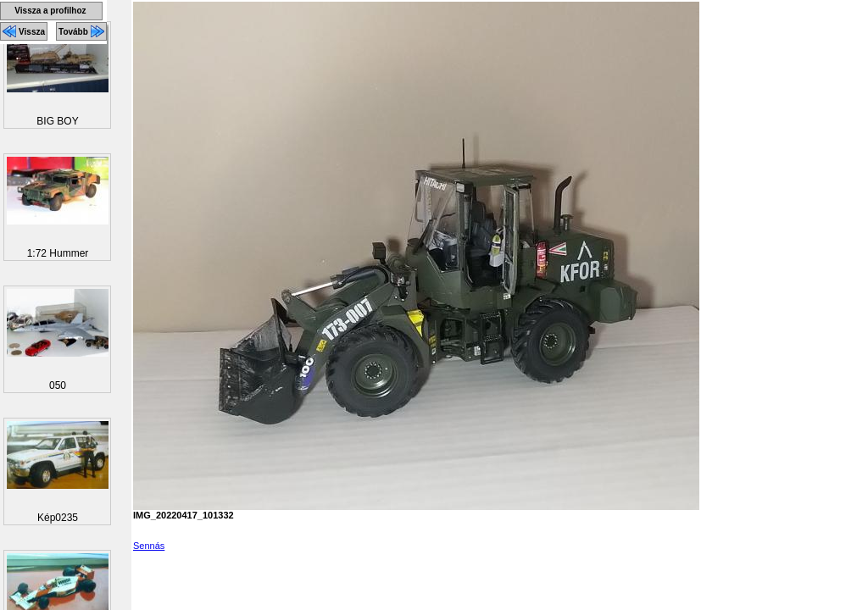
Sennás (149, 546)
